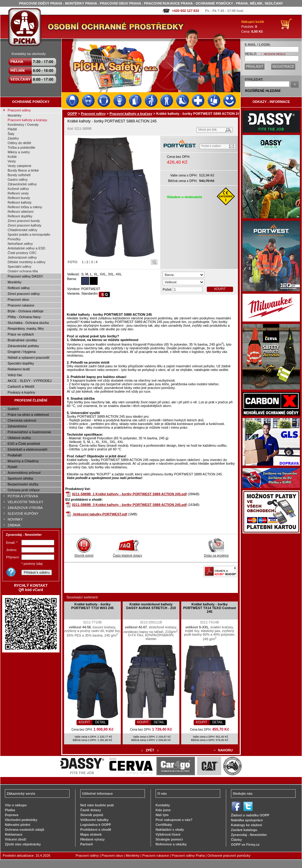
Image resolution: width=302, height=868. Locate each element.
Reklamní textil (19, 369)
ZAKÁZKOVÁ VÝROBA (25, 508)
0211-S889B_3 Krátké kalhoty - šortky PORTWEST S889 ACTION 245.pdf (129, 505)
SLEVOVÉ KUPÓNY (23, 514)
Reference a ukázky (171, 844)
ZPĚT (150, 750)
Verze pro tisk (208, 130)
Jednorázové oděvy (22, 257)
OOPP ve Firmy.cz (245, 844)
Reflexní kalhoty (20, 202)
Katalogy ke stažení (246, 825)
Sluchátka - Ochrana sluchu (28, 323)
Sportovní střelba (20, 478)
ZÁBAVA (14, 525)
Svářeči (13, 409)
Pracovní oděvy (19, 110)
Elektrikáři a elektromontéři (27, 449)
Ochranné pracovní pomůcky (229, 855)
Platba (10, 810)
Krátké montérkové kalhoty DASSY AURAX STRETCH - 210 (151, 606)
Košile (12, 157)
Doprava (12, 815)
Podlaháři (15, 455)
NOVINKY (15, 519)
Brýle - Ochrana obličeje (25, 311)
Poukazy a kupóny (21, 392)
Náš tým (162, 815)
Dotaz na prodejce (216, 554)
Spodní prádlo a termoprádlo (29, 234)
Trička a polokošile (22, 147)
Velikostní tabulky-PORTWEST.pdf (100, 514)
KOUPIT (220, 289)
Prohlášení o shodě (96, 830)
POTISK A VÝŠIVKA (23, 496)
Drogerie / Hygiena (22, 352)
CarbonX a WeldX (21, 387)
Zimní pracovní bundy (24, 221)
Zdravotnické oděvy (22, 184)
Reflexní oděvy (19, 288)
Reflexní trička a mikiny (25, 207)
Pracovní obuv (18, 300)
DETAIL (100, 722)
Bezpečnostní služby (23, 484)
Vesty (12, 161)
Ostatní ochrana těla (23, 271)
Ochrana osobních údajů (25, 830)
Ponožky (14, 239)
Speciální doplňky (21, 363)
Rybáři (13, 467)
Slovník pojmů (84, 554)
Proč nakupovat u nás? (174, 820)
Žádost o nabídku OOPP (250, 815)
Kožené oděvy (18, 189)
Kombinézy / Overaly (23, 125)
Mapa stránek (91, 834)
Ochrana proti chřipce (24, 490)
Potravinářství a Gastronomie (29, 432)
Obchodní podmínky (21, 820)
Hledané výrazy (92, 839)
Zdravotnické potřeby (23, 346)
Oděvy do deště (19, 143)
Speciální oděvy (20, 267)
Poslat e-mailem (211, 146)
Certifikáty (164, 825)
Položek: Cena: (253, 27)
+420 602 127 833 (185, 11)
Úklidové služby (19, 438)
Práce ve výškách (21, 334)
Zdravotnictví (17, 426)
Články (236, 840)
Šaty (11, 134)
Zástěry (13, 138)
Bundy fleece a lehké (23, 170)
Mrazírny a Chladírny (23, 461)
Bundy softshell (19, 175)
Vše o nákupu (16, 805)
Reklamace (14, 834)
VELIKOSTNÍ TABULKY (25, 502)
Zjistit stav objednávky (23, 844)
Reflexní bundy (19, 198)
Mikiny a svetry (19, 152)
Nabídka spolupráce (247, 820)
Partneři (87, 844)
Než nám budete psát (97, 805)
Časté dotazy (91, 810)
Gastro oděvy (18, 180)
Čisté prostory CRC (22, 253)
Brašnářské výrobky (22, 340)
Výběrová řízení (168, 834)
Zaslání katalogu (244, 830)
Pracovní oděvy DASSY (25, 276)
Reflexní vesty (18, 193)
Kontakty (163, 805)
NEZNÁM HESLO (275, 54)
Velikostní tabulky (94, 820)
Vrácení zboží (16, 839)
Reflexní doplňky (20, 216)
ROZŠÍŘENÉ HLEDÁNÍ (263, 91)
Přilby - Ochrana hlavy (24, 317)
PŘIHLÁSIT (255, 67)
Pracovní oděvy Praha (188, 855)
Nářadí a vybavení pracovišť (29, 358)
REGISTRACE (283, 67)
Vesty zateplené (20, 166)
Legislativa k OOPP (96, 825)
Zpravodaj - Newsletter (249, 835)
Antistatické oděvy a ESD (27, 248)
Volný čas (15, 375)
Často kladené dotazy (128, 554)
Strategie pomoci (169, 839)
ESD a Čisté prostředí (24, 444)
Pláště (12, 129)
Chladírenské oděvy (22, 230)
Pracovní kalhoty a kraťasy (27, 120)
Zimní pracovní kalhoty (25, 225)
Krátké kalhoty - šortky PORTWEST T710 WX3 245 (93, 606)
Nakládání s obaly (170, 830)
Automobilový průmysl (24, 473)
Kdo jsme (163, 810)
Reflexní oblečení (21, 212)
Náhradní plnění (18, 825)
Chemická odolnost (22, 420)
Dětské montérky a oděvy (27, 262)
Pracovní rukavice (21, 305)
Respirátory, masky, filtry (26, 329)
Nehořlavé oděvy (20, 244)
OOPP (72, 114)
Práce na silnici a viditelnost (28, 415)
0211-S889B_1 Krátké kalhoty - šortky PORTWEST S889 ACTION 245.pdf (129, 494)
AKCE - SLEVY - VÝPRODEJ (30, 381)
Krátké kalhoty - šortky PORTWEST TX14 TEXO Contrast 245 (210, 608)
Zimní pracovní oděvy (24, 294)
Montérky (14, 115)
